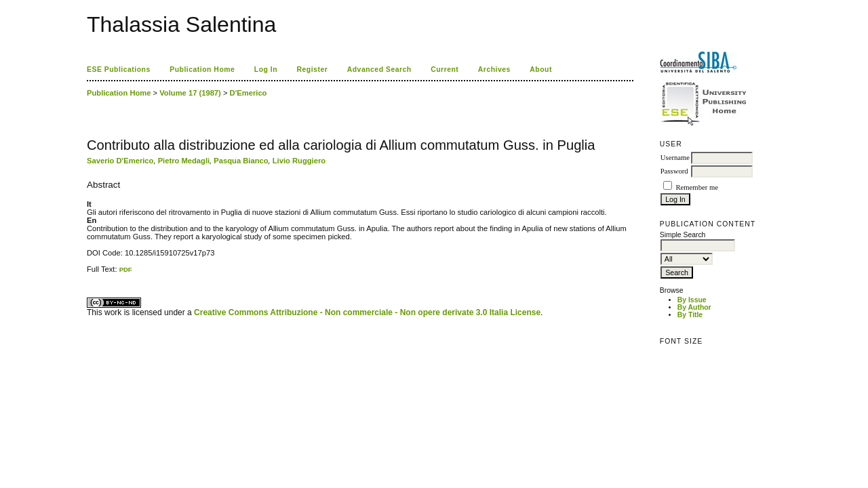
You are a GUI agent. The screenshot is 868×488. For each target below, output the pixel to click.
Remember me (696, 187)
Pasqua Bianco (241, 161)
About (541, 69)
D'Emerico (249, 93)
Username (675, 158)
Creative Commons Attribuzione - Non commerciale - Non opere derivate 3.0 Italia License (367, 312)
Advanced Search (379, 69)
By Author (694, 307)
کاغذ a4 (88, 273)
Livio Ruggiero (299, 161)
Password (674, 171)
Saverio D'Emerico (120, 161)
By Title (690, 315)
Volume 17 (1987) (190, 93)
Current (445, 69)
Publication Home (202, 69)
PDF (126, 269)
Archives (494, 69)
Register (313, 69)
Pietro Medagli (184, 161)
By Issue (692, 300)
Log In (266, 69)
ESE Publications (119, 69)
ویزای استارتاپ (90, 273)
